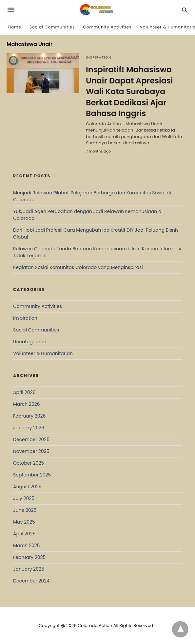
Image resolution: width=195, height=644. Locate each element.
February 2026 (29, 416)
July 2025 (24, 498)
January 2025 (29, 569)
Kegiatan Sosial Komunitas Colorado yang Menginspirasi (78, 267)
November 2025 (31, 451)
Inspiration (99, 57)
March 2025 (27, 546)
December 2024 (31, 581)
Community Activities (107, 27)
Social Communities (52, 27)
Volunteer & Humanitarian (43, 353)
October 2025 (29, 463)
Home (15, 27)
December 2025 (31, 439)
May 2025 (24, 522)
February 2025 (29, 557)
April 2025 (24, 534)
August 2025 (27, 487)
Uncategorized (30, 342)
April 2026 (24, 392)
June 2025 (25, 510)
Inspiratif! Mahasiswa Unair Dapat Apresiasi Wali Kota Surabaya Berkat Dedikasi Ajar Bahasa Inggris (129, 91)
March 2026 (27, 404)
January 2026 (29, 428)
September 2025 (32, 475)
